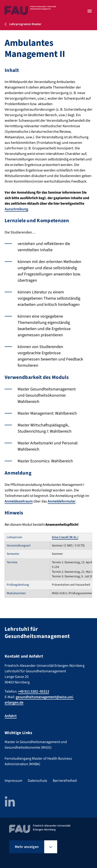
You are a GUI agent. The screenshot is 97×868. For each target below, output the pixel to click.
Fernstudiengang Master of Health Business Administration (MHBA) (38, 761)
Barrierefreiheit (65, 781)
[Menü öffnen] (90, 11)
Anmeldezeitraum (19, 501)
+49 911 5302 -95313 (34, 691)
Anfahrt (11, 716)
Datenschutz (38, 781)
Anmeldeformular (62, 501)
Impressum (13, 781)
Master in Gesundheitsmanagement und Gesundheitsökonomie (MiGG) (36, 745)
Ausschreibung (16, 209)
